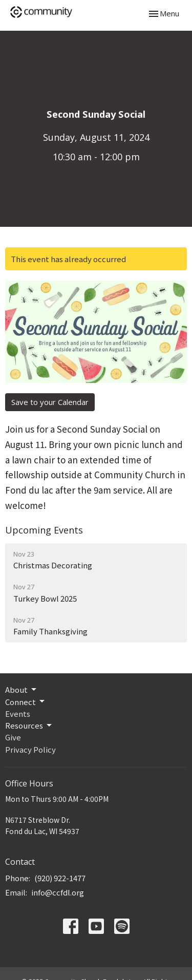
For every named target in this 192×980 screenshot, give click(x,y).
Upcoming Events (44, 530)
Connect (26, 702)
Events (18, 713)
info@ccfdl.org (58, 892)
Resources (29, 725)
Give (13, 737)
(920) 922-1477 (60, 878)
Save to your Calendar (50, 402)
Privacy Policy (30, 749)
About (22, 689)
